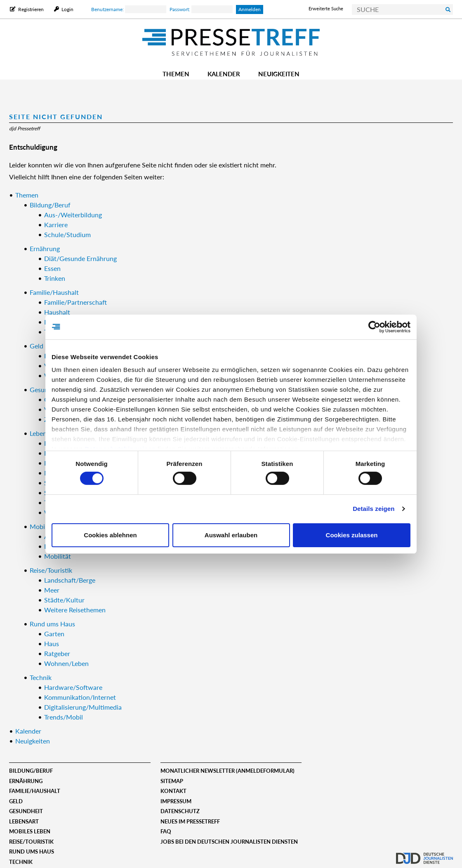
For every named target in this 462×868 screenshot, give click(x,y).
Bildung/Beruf (31, 771)
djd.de (424, 854)
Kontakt (173, 791)
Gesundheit (26, 811)
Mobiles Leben (30, 831)
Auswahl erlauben (231, 535)
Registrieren (31, 9)
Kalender (224, 74)
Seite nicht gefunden (56, 116)
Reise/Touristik (31, 842)
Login (67, 9)
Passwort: (201, 9)
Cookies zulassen (352, 535)
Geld (16, 801)
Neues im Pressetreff (190, 821)
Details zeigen (374, 509)
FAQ (166, 831)
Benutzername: (129, 9)
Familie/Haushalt (35, 791)
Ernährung (26, 781)
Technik (21, 862)
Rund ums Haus (32, 852)
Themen (176, 74)
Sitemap (172, 781)
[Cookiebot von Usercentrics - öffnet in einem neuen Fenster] (374, 327)
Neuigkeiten (279, 74)
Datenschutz (180, 811)
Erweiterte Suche (326, 8)
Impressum (176, 801)
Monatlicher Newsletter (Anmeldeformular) (227, 771)
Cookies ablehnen (110, 535)
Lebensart (24, 821)
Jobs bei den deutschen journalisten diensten (229, 842)
